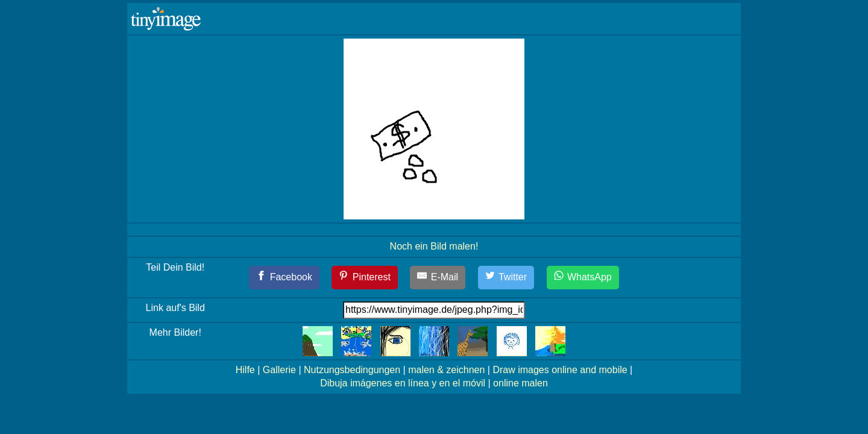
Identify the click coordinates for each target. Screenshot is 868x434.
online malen (520, 383)
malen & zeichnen (446, 370)
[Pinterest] (365, 278)
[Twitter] (506, 278)
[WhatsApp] (583, 278)
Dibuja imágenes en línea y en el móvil (403, 383)
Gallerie (279, 370)
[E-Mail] (438, 278)
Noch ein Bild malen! (434, 246)
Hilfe (245, 370)
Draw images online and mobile (560, 370)
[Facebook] (284, 278)
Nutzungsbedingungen (352, 370)
